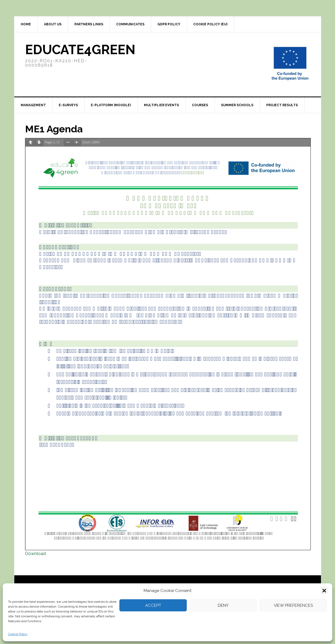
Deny (223, 605)
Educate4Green (80, 50)
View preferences (293, 605)
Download (35, 554)
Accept (153, 605)
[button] (324, 591)
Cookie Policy (18, 634)
